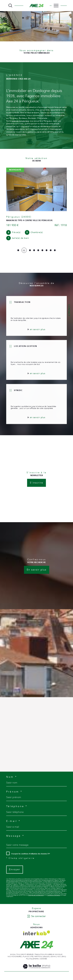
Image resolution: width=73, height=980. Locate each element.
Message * (15, 836)
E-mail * (13, 821)
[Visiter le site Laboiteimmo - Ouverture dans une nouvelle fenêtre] (36, 970)
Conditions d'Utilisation (54, 895)
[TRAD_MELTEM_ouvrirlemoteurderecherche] (10, 6)
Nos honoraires (14, 957)
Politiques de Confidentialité (36, 895)
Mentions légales (42, 957)
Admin (53, 957)
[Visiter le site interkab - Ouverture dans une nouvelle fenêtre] (37, 933)
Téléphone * (17, 806)
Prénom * (14, 792)
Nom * (12, 777)
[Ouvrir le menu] (56, 6)
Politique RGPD (32, 959)
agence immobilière (20, 121)
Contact (69, 310)
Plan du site (28, 957)
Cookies (43, 959)
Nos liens (61, 957)
